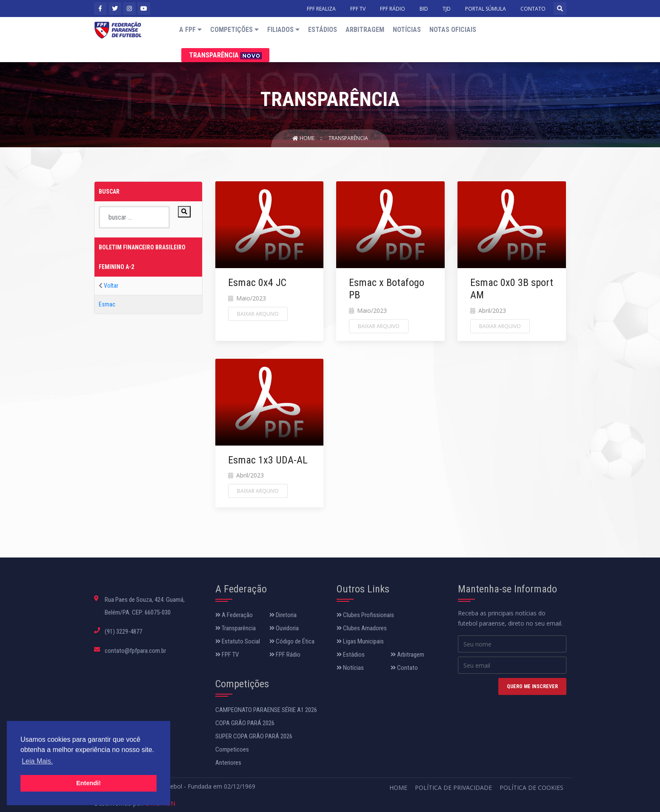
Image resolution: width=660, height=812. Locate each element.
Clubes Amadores (362, 628)
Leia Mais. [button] (37, 761)
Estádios (323, 30)
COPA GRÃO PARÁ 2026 (245, 723)
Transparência (225, 55)
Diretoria (283, 615)
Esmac (107, 304)
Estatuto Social (238, 641)
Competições (234, 30)
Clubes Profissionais (365, 615)
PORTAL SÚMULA (486, 9)
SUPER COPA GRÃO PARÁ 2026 (254, 736)
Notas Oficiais (453, 30)
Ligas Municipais (360, 641)
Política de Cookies (531, 788)
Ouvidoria (284, 628)
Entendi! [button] (89, 783)
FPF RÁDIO (393, 9)
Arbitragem (365, 30)
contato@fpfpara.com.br (135, 651)
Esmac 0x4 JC (257, 283)
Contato (404, 668)
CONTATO (533, 9)
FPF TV (358, 9)
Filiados (283, 30)
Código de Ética (292, 641)
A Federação (234, 615)
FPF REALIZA (321, 9)
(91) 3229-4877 (123, 632)
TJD (447, 9)
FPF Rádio (285, 655)
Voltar (111, 286)
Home (304, 138)
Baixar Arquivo (258, 314)
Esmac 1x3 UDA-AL (268, 460)
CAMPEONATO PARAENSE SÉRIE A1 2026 (266, 710)
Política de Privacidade (453, 788)
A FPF (190, 30)
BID (424, 9)
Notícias (407, 30)
